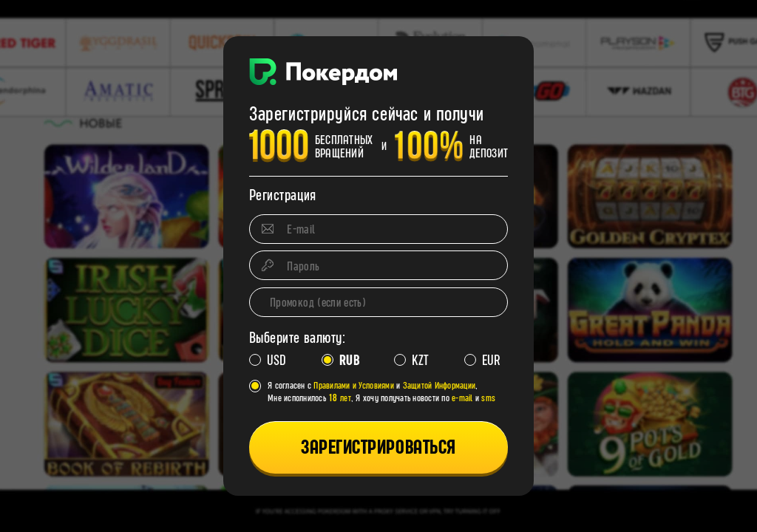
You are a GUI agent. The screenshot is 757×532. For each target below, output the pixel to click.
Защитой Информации (439, 385)
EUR (490, 360)
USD (275, 360)
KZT (419, 360)
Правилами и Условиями (353, 385)
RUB (347, 360)
